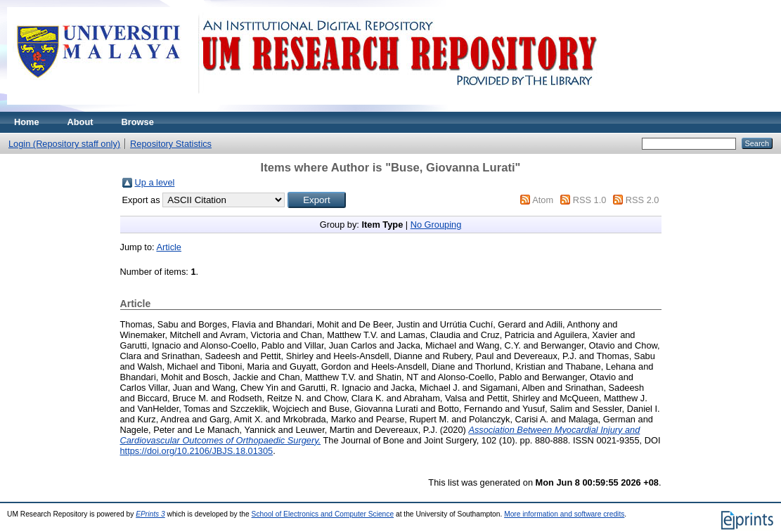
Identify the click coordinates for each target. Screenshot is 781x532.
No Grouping (436, 225)
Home (27, 122)
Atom (543, 200)
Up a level (155, 182)
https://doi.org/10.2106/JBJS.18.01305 (197, 451)
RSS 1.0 (590, 200)
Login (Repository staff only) (64, 144)
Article (169, 247)
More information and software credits (564, 514)
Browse (138, 122)
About (80, 122)
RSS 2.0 (643, 200)
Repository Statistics (171, 144)
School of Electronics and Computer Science (323, 514)
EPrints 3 (150, 514)
